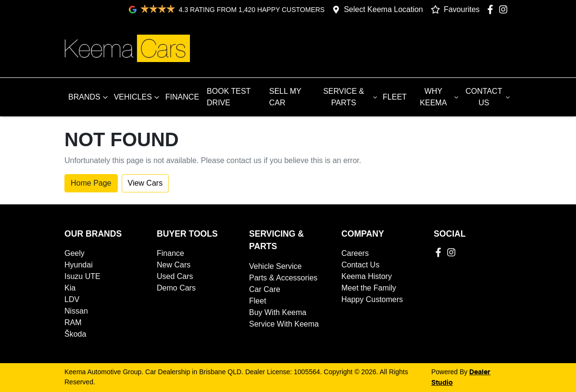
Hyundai (79, 265)
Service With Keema (284, 324)
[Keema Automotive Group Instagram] (505, 9)
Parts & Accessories (283, 278)
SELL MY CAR (285, 97)
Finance (170, 253)
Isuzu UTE (82, 276)
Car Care (265, 289)
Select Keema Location (383, 9)
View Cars (145, 183)
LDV (72, 299)
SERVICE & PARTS (351, 97)
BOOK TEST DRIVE (229, 97)
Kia (70, 288)
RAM (73, 322)
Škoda (75, 334)
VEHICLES (138, 97)
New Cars (174, 265)
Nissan (76, 311)
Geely (75, 253)
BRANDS (89, 97)
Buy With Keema (278, 312)
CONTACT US (488, 97)
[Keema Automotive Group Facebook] (492, 9)
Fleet (258, 301)
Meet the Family (369, 288)
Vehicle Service (275, 266)
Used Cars (175, 276)
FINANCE (182, 97)
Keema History (367, 276)
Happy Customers (372, 299)
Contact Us (360, 265)
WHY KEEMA (440, 97)
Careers (355, 253)
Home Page (91, 183)
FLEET (395, 97)
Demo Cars (176, 288)
